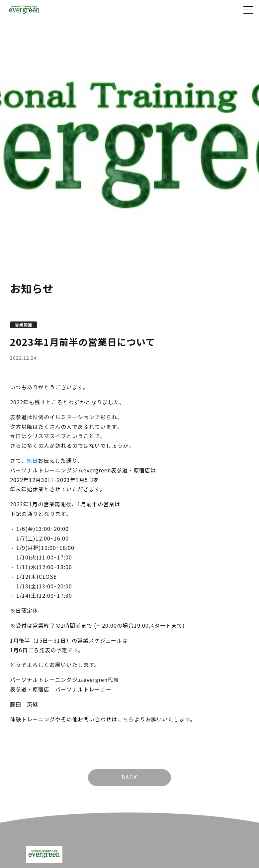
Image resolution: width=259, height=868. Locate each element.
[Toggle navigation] (248, 10)
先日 (32, 460)
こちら (126, 719)
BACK (129, 777)
